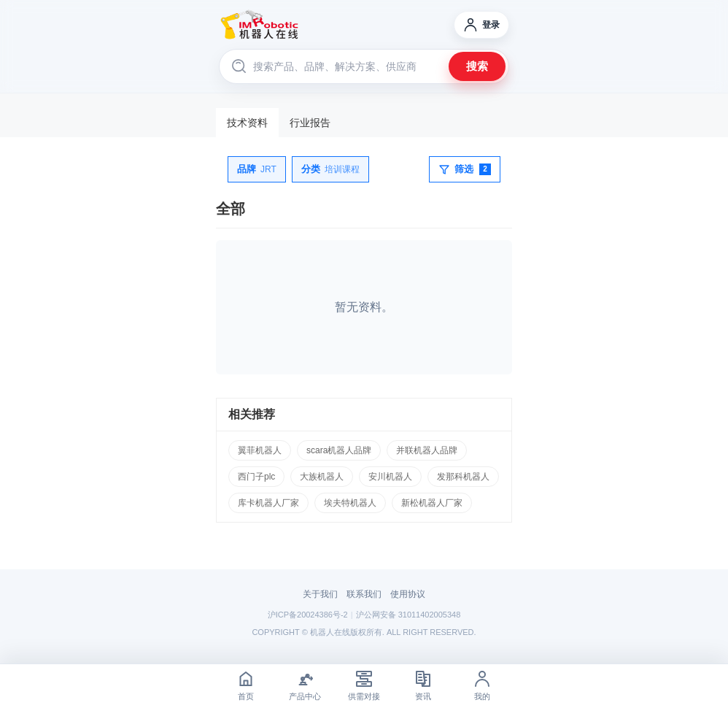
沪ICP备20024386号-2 (308, 615)
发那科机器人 (463, 477)
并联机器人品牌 (427, 450)
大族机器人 (322, 477)
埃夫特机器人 (350, 503)
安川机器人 (390, 477)
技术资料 (247, 123)
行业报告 (310, 123)
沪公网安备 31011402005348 (408, 615)
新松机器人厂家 (432, 503)
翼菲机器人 (260, 450)
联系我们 (364, 594)
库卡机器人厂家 (268, 503)
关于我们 (320, 594)
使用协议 (408, 594)
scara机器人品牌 (339, 450)
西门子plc (256, 477)
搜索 (477, 66)
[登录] (481, 25)
